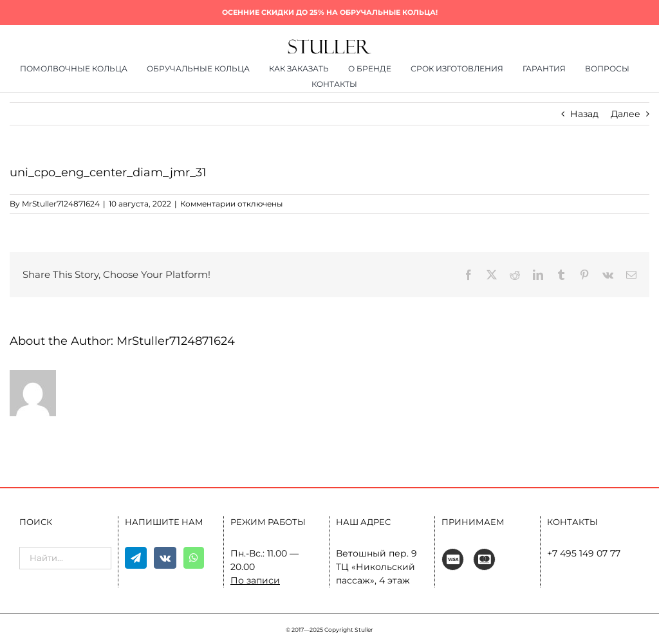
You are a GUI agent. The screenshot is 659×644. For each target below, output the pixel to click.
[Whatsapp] (194, 558)
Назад (584, 114)
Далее (626, 114)
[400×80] (329, 43)
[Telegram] (136, 558)
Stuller (364, 630)
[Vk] (165, 558)
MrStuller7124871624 (61, 204)
